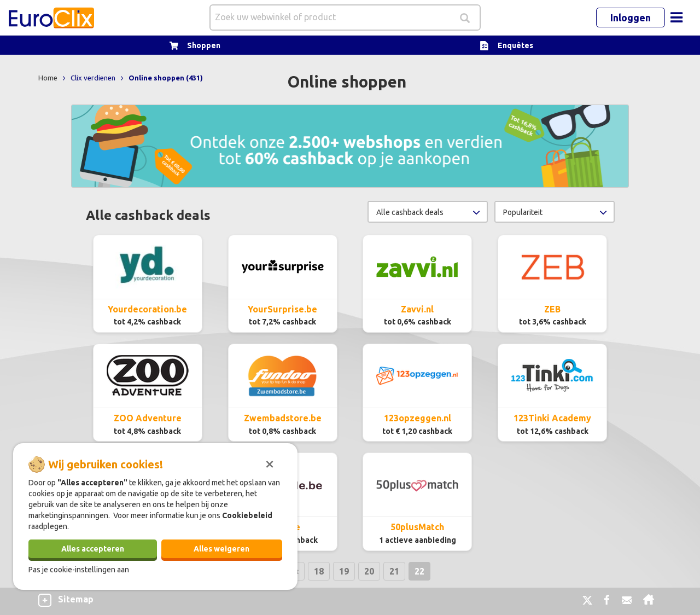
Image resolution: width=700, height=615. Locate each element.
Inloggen (631, 18)
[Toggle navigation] (676, 18)
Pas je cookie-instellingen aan (79, 570)
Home (49, 78)
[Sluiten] (270, 463)
